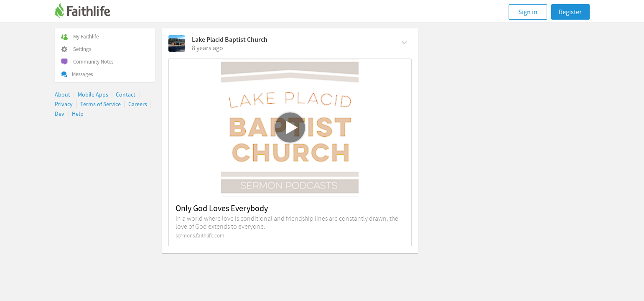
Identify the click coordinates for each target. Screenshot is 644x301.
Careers (138, 104)
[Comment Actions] (404, 42)
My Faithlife (80, 37)
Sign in (528, 12)
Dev (60, 114)
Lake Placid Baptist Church (230, 39)
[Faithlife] (87, 12)
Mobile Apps (93, 94)
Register (570, 12)
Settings (76, 49)
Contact (126, 94)
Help (78, 114)
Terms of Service (101, 104)
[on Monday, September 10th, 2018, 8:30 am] (207, 48)
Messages (77, 74)
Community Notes (87, 62)
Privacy (64, 104)
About (62, 94)
